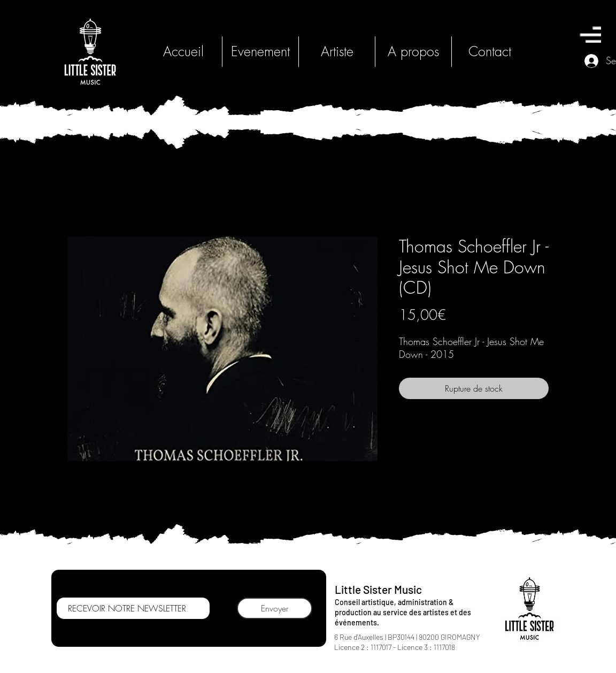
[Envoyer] (275, 608)
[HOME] (90, 52)
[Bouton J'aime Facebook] (359, 662)
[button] (590, 34)
